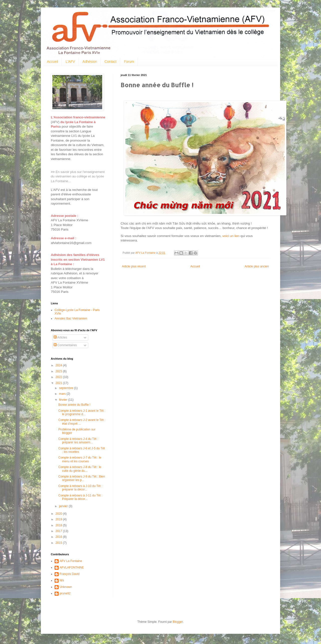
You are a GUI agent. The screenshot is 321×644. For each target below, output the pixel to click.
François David (70, 574)
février (64, 400)
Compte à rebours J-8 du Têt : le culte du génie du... (80, 469)
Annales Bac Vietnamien (71, 319)
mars (63, 394)
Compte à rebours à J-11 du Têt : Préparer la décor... (80, 497)
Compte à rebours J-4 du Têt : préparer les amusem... (78, 441)
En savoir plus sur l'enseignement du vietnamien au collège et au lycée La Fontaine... (78, 176)
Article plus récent (134, 266)
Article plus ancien (257, 266)
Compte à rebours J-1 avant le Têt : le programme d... (82, 412)
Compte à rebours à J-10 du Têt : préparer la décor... (80, 488)
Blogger (178, 622)
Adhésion (90, 62)
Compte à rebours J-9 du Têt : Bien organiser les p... (82, 478)
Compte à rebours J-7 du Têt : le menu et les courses (80, 459)
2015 (59, 543)
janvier (64, 506)
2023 (59, 371)
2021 (59, 383)
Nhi (62, 580)
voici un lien (231, 236)
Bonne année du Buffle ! (74, 405)
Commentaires (65, 345)
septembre (67, 388)
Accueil (52, 62)
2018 (59, 525)
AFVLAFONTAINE (72, 567)
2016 (59, 537)
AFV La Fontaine (71, 561)
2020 (59, 514)
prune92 (65, 593)
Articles (60, 337)
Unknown (66, 587)
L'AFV (70, 62)
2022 (59, 377)
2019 (59, 519)
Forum (129, 62)
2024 (59, 365)
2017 (59, 531)
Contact (110, 62)
